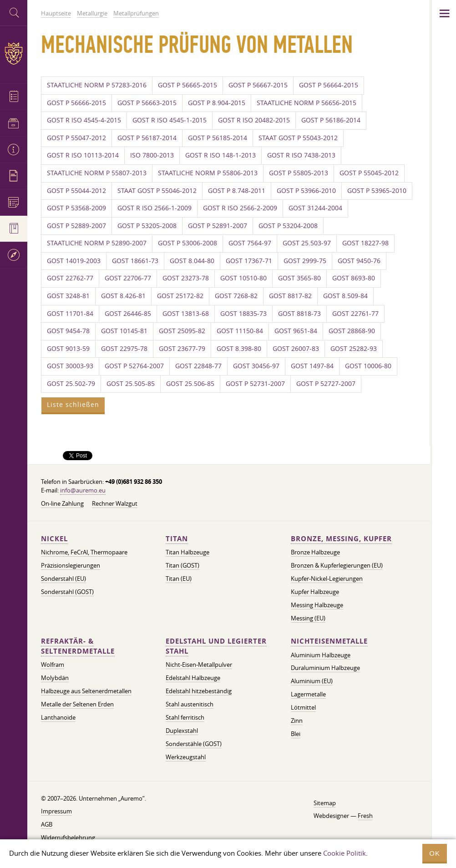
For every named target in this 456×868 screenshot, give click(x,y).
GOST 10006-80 (368, 366)
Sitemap (325, 803)
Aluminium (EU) (312, 681)
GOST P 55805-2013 (299, 173)
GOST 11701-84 (70, 314)
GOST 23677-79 (182, 349)
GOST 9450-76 (359, 261)
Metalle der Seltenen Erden (77, 704)
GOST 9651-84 (296, 331)
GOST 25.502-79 (71, 384)
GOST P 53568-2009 (76, 208)
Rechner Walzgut (115, 503)
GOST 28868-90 (352, 331)
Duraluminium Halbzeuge (325, 668)
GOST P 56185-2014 (218, 138)
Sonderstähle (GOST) (194, 744)
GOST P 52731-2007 (255, 384)
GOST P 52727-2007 (326, 384)
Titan (177, 539)
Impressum (56, 811)
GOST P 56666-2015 (76, 103)
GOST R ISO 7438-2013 (301, 155)
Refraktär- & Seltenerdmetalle (78, 646)
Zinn (297, 721)
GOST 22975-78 (124, 349)
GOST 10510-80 (243, 278)
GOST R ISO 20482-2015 (254, 120)
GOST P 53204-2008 (288, 226)
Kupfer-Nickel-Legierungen (327, 579)
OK (435, 853)
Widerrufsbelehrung (68, 838)
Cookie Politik (345, 853)
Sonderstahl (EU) (63, 579)
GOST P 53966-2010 (306, 191)
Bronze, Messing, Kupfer (341, 539)
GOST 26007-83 (296, 349)
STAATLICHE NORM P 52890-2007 (97, 243)
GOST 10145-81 (124, 331)
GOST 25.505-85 (131, 384)
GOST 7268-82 (236, 296)
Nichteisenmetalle (329, 641)
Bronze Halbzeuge (315, 552)
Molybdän (55, 678)
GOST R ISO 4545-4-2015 (84, 120)
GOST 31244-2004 (315, 208)
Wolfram (53, 665)
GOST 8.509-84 (345, 296)
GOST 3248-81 (68, 296)
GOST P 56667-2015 (258, 85)
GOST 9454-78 (68, 331)
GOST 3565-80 (299, 278)
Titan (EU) (179, 579)
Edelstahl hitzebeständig (199, 691)
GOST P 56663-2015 (147, 103)
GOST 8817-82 (290, 296)
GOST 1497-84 (312, 366)
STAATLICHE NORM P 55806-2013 (208, 173)
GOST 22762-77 (70, 278)
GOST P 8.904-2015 (217, 103)
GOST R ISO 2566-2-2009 (240, 208)
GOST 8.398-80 (239, 349)
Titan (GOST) (182, 565)
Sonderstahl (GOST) (67, 592)
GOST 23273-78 (186, 278)
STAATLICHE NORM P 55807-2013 (97, 173)
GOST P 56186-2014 (331, 120)
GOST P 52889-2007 (76, 226)
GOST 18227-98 (365, 243)
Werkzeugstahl (186, 757)
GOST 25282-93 (354, 349)
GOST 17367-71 (249, 261)
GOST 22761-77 (355, 314)
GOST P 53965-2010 (377, 191)
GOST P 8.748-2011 (237, 191)
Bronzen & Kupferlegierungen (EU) (337, 565)
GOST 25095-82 (182, 331)
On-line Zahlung (62, 503)
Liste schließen (73, 405)
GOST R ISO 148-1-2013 (220, 155)
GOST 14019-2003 (74, 261)
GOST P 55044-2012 (76, 191)
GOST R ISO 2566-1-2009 (155, 208)
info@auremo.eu (83, 490)
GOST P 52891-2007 (218, 226)
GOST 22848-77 (198, 366)
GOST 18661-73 (135, 261)
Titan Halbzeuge (187, 552)
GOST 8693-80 (354, 278)
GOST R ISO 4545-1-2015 (170, 120)
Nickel (54, 539)
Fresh (365, 816)
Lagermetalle (308, 694)
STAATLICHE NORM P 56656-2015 (307, 103)
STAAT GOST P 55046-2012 (157, 191)
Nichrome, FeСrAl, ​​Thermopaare (84, 552)
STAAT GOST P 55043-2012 (298, 138)
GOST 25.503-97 (307, 243)
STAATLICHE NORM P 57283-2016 (97, 85)
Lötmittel (303, 707)
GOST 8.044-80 (192, 261)
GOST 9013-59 (68, 349)
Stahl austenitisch (190, 704)
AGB (47, 824)
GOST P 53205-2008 (147, 226)
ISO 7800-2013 (152, 155)
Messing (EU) (308, 618)
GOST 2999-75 (305, 261)
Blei (296, 734)
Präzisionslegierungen (71, 565)
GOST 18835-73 (243, 314)
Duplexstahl (182, 731)
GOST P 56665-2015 (187, 85)
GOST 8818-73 (299, 314)
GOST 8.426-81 (123, 296)
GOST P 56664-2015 (329, 85)
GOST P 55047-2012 (76, 138)
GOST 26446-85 (128, 314)
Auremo (14, 53)
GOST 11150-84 (240, 331)
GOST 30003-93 (70, 366)
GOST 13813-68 (186, 314)
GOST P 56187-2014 (147, 138)
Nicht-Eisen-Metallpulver (199, 665)
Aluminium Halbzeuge (321, 655)
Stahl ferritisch (185, 717)
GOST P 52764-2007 (134, 366)
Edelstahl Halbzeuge (193, 678)
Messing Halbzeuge (317, 605)
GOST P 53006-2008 (187, 243)
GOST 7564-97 (250, 243)
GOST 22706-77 (128, 278)
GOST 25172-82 (180, 296)
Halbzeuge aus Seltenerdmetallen (86, 691)
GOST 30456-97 (256, 366)
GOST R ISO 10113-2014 (83, 155)
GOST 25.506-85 (190, 384)
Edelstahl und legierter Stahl (216, 646)
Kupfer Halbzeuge (315, 592)
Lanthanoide (58, 717)
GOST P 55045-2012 (369, 173)
